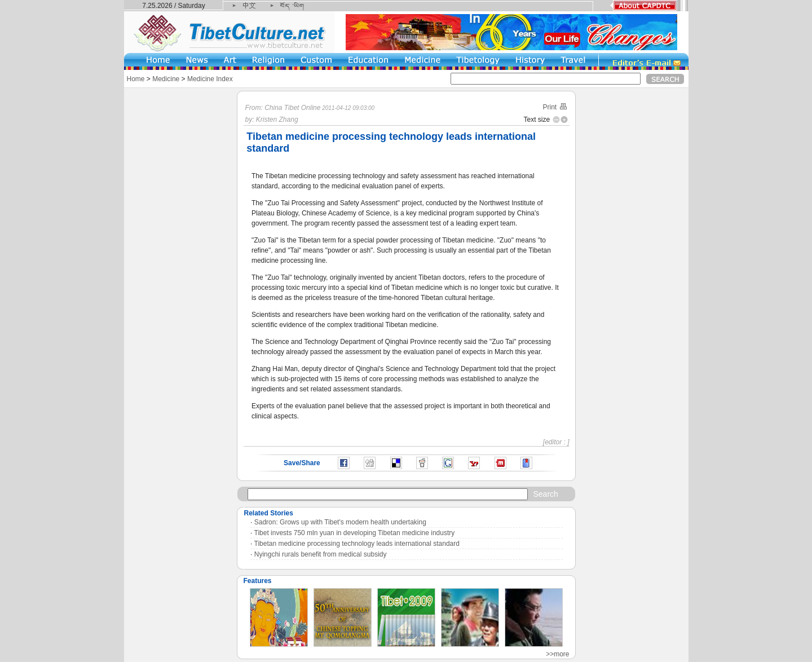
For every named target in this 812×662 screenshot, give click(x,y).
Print (555, 107)
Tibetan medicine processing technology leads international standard (357, 544)
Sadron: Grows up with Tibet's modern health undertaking (340, 522)
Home (136, 79)
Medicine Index (210, 79)
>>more (557, 654)
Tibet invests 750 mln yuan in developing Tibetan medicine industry (355, 533)
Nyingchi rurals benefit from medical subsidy (321, 554)
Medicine (166, 79)
